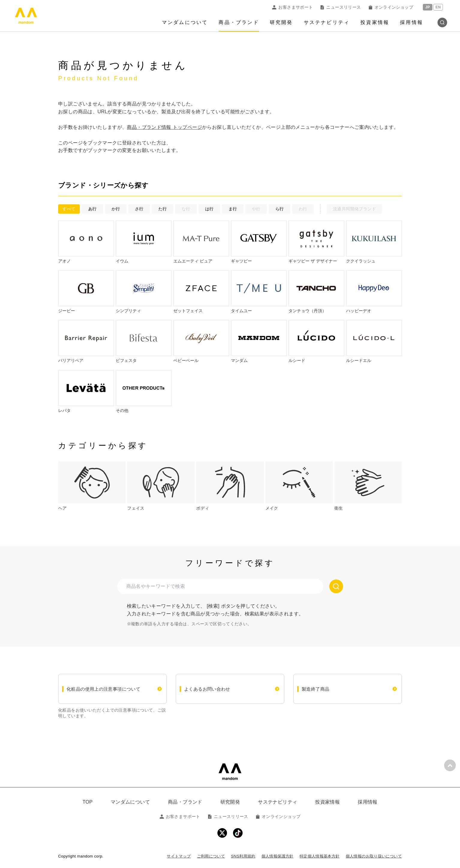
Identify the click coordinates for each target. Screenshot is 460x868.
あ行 (93, 209)
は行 (209, 209)
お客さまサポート (292, 7)
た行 (163, 209)
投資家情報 (375, 22)
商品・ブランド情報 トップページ (164, 127)
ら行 (280, 209)
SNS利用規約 (243, 856)
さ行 (139, 209)
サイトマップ (179, 856)
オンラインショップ (391, 7)
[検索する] (336, 586)
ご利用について (211, 856)
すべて (69, 209)
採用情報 (412, 22)
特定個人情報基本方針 (320, 856)
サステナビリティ (327, 22)
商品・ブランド (239, 22)
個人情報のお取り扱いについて (374, 856)
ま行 (233, 209)
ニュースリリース (340, 7)
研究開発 (281, 22)
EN (438, 7)
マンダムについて (185, 22)
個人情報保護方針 (278, 856)
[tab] (92, 486)
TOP (88, 802)
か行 (116, 209)
